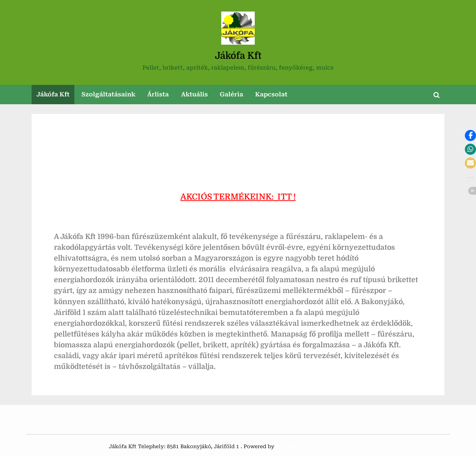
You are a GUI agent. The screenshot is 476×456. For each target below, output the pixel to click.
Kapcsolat (271, 94)
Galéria (231, 94)
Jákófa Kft (238, 56)
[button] (470, 135)
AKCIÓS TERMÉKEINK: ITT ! (238, 197)
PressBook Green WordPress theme (322, 446)
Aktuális (194, 94)
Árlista (158, 94)
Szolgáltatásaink (108, 94)
